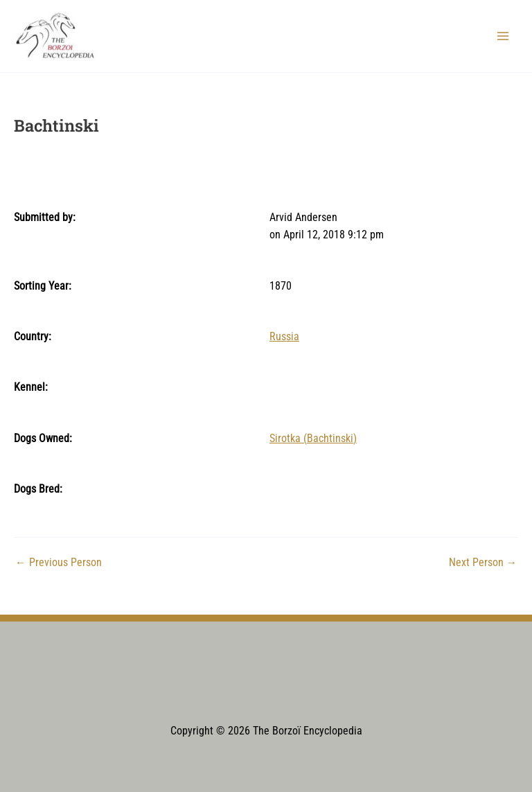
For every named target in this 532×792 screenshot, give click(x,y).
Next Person (483, 563)
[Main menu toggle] (503, 36)
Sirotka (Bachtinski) (313, 439)
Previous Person (59, 563)
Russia (284, 337)
